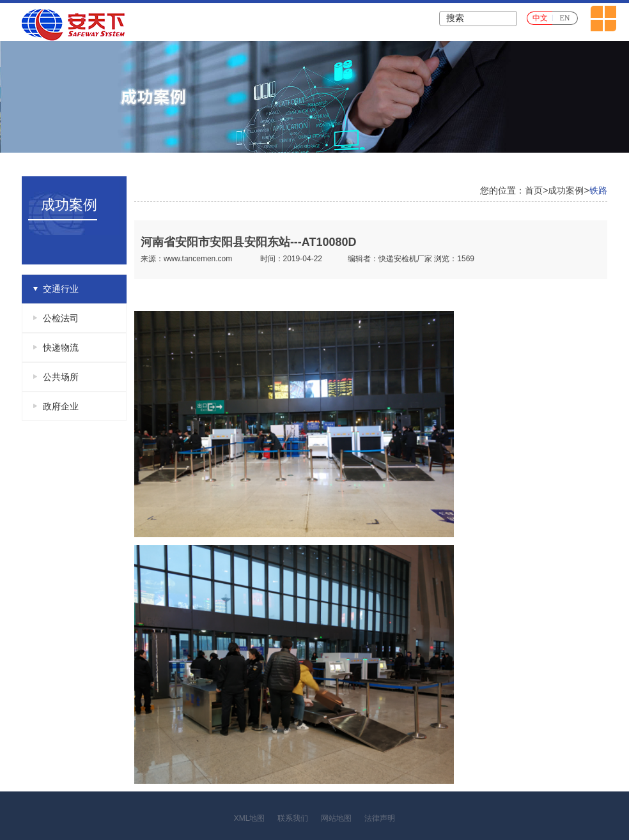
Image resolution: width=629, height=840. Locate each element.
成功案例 (566, 190)
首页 (534, 190)
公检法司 (61, 318)
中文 (540, 18)
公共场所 (61, 377)
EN (565, 18)
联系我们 (293, 818)
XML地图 (250, 818)
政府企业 (61, 406)
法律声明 (380, 818)
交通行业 (61, 289)
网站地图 (336, 818)
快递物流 (61, 347)
